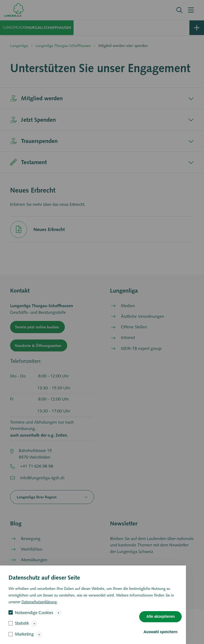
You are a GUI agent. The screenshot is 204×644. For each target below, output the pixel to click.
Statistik (22, 628)
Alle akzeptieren (161, 621)
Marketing (24, 639)
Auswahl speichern (160, 636)
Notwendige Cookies (34, 617)
